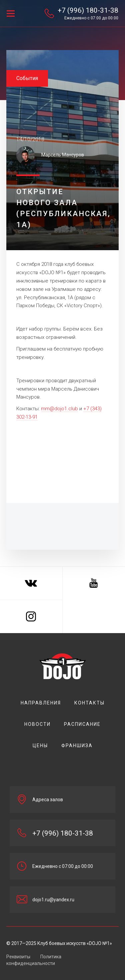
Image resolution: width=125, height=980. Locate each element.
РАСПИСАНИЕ (82, 724)
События (27, 78)
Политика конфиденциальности (34, 960)
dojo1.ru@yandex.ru (53, 900)
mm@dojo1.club (59, 409)
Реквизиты (18, 957)
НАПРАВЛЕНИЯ (41, 703)
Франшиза (77, 746)
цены (40, 746)
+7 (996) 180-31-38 (88, 10)
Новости (37, 724)
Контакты (89, 703)
